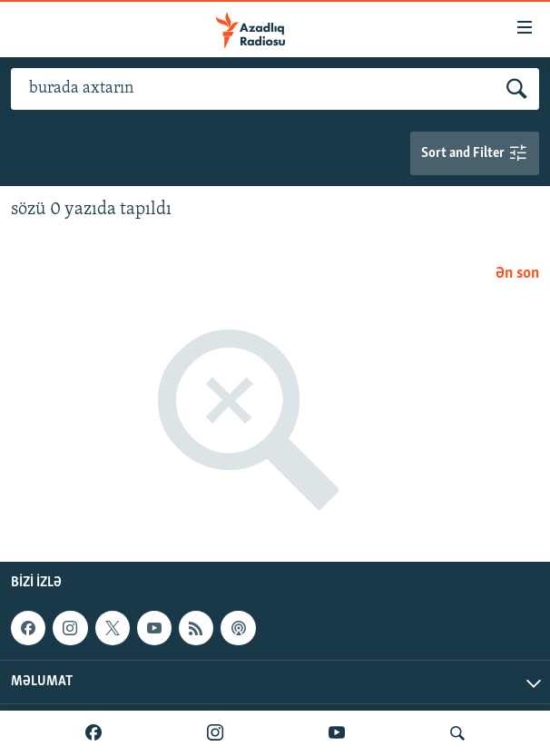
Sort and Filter (475, 154)
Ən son (517, 274)
